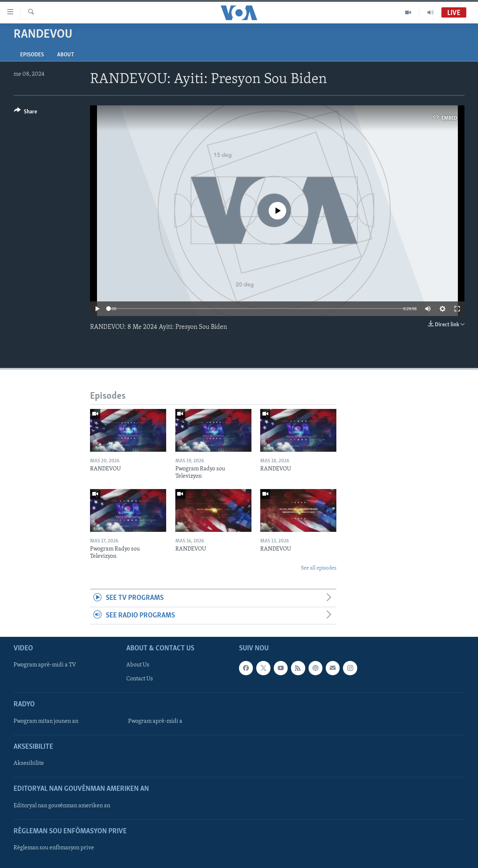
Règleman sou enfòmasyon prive (54, 848)
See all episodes (319, 568)
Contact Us (140, 679)
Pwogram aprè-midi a (155, 721)
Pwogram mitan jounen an (46, 721)
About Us (138, 665)
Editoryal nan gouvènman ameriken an (62, 806)
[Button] (25, 113)
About (66, 55)
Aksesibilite (29, 763)
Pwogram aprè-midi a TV (45, 665)
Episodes (32, 55)
